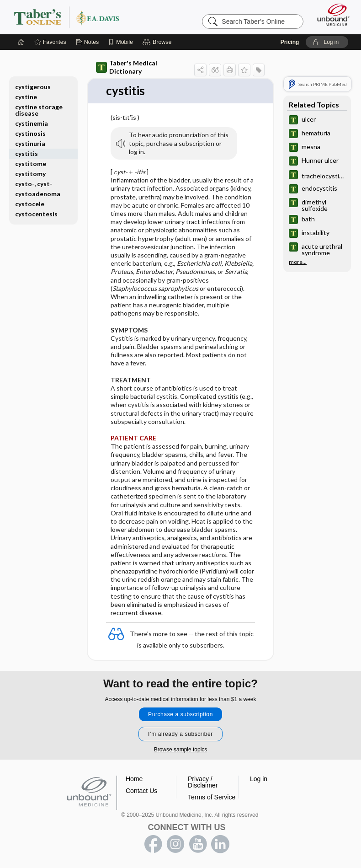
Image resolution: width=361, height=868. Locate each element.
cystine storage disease (39, 110)
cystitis (27, 153)
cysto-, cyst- (34, 184)
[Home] (21, 42)
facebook (153, 844)
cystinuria (30, 143)
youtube (198, 844)
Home (134, 779)
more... (298, 262)
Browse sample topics (181, 750)
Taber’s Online (85, 17)
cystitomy (30, 174)
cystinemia (32, 123)
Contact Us (141, 791)
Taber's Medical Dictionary (127, 67)
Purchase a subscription (180, 714)
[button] (158, 42)
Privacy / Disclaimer (203, 782)
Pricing (290, 42)
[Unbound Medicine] (330, 15)
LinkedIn (220, 844)
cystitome (31, 163)
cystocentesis (36, 214)
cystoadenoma (38, 194)
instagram (175, 844)
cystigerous (33, 87)
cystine (26, 97)
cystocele (30, 204)
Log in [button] (259, 779)
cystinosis (30, 133)
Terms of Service (212, 797)
